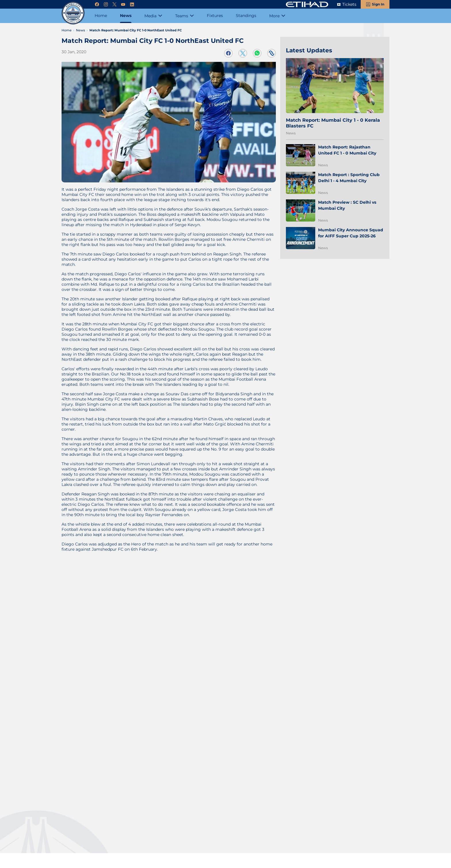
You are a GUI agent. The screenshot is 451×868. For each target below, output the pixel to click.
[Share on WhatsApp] (257, 53)
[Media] (153, 16)
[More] (277, 16)
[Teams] (185, 16)
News (291, 133)
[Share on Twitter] (243, 53)
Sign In (378, 4)
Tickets (349, 4)
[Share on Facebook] (228, 53)
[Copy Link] (272, 53)
